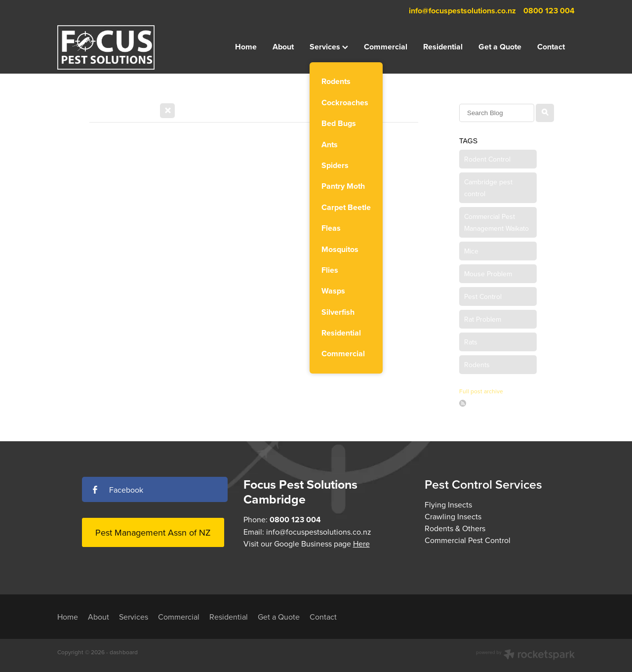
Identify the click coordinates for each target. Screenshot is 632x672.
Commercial (386, 47)
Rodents (477, 365)
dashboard (124, 652)
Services (329, 47)
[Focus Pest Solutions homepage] (109, 47)
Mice (471, 251)
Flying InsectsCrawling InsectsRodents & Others (455, 516)
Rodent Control (487, 159)
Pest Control (483, 296)
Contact (551, 47)
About (283, 47)
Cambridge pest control (488, 188)
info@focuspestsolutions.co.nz (462, 11)
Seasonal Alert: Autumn (147, 155)
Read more (108, 280)
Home (246, 47)
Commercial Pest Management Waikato (496, 222)
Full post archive (481, 391)
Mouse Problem (488, 274)
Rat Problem (483, 319)
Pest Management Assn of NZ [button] (153, 532)
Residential (443, 47)
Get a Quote (500, 47)
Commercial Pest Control (468, 540)
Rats (471, 342)
